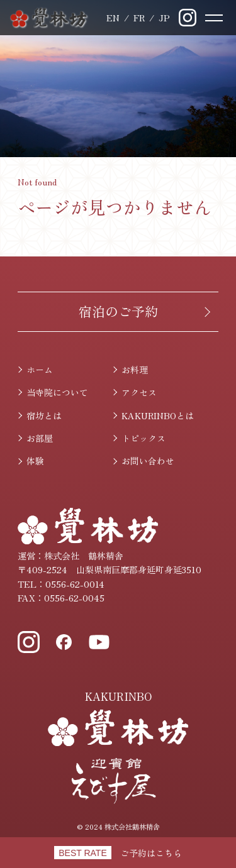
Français (139, 18)
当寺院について (57, 392)
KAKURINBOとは (158, 415)
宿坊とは (44, 415)
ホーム (40, 370)
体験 (35, 461)
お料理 (135, 370)
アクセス (139, 392)
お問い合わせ (148, 461)
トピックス (143, 438)
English (113, 18)
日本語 (164, 18)
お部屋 (40, 438)
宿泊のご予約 (118, 311)
